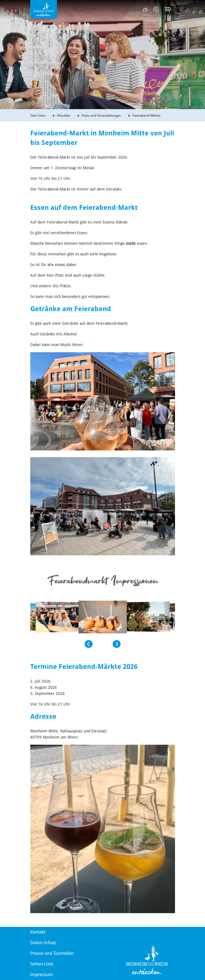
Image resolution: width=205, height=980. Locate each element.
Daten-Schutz (43, 943)
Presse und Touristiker (52, 953)
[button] (61, 644)
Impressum (42, 975)
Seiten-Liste (42, 964)
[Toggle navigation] (168, 9)
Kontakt (38, 932)
